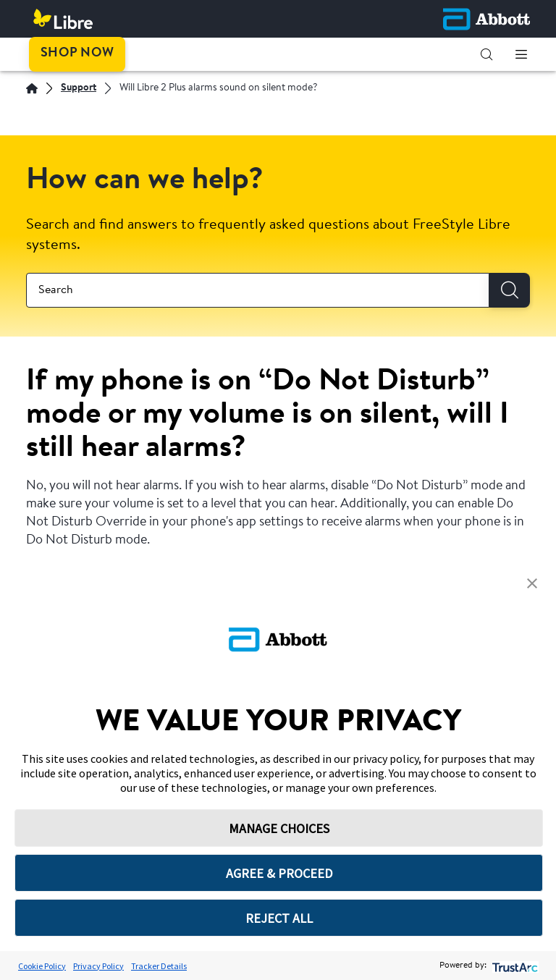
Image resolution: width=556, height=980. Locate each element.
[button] (486, 54)
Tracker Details (159, 966)
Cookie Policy (42, 966)
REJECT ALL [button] (279, 918)
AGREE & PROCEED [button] (279, 873)
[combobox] (258, 290)
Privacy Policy (98, 966)
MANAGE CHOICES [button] (279, 828)
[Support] (79, 89)
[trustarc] (514, 966)
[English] (32, 88)
